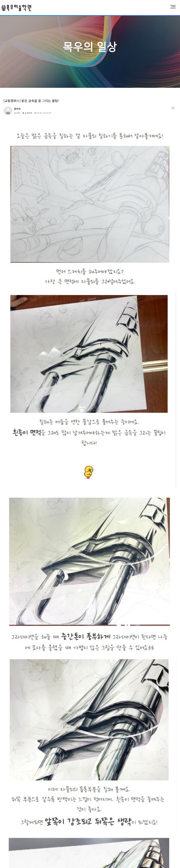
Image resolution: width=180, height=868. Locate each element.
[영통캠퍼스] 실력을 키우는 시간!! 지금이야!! (32, 746)
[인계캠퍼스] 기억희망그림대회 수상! (28, 701)
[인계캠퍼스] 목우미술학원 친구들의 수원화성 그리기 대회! (39, 754)
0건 (17, 113)
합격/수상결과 (137, 825)
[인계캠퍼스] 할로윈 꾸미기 (24, 769)
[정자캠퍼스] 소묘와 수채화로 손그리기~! (30, 731)
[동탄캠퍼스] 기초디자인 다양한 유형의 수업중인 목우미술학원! (41, 708)
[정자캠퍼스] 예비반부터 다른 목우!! (28, 777)
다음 (66, 793)
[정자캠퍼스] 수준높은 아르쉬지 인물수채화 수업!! (35, 762)
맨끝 (72, 793)
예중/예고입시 (110, 825)
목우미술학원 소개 (16, 825)
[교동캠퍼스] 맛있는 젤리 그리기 (26, 678)
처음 (3, 793)
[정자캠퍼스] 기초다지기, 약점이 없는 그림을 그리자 (36, 685)
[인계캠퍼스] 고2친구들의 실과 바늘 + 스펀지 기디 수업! (38, 693)
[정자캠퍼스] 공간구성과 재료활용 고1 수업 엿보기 (35, 724)
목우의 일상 (161, 825)
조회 (162, 670)
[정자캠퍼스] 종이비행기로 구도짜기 (28, 716)
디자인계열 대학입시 (49, 825)
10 (61, 793)
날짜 (173, 670)
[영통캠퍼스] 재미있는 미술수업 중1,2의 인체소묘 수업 (37, 785)
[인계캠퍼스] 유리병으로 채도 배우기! (29, 739)
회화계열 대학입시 (81, 825)
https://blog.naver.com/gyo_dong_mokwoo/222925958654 (49, 628)
